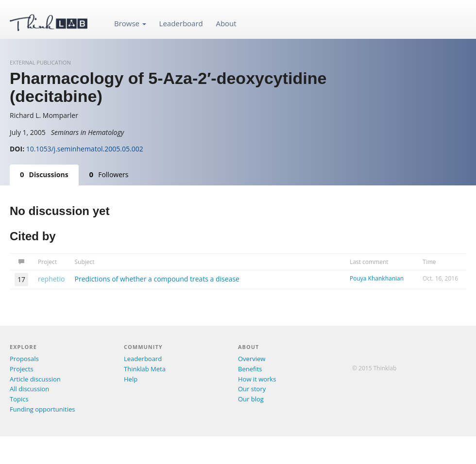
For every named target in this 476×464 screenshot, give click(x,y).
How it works (257, 379)
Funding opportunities (42, 409)
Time (429, 262)
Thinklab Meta (145, 369)
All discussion (29, 389)
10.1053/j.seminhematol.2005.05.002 (85, 149)
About (226, 23)
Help (131, 379)
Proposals (24, 359)
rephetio (51, 279)
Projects (22, 369)
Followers (109, 174)
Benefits (250, 369)
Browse (130, 23)
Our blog (251, 399)
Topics (19, 399)
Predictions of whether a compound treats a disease (157, 279)
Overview (252, 359)
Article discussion (35, 379)
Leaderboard (181, 23)
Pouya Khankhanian (377, 278)
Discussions (44, 174)
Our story (252, 389)
